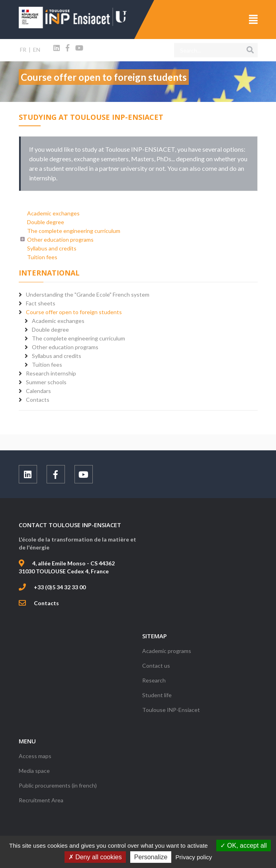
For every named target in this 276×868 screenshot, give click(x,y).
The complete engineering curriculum (74, 231)
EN (37, 50)
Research (154, 680)
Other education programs (60, 239)
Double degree (46, 222)
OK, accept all (244, 846)
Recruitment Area (41, 800)
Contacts (46, 603)
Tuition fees (42, 257)
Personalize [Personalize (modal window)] (151, 857)
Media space (34, 771)
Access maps (35, 756)
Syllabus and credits (52, 248)
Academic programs (167, 651)
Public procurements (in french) (58, 785)
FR (23, 50)
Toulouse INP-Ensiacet (171, 710)
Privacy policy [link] (194, 857)
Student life (157, 695)
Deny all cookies (95, 857)
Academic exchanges (53, 213)
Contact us (156, 666)
